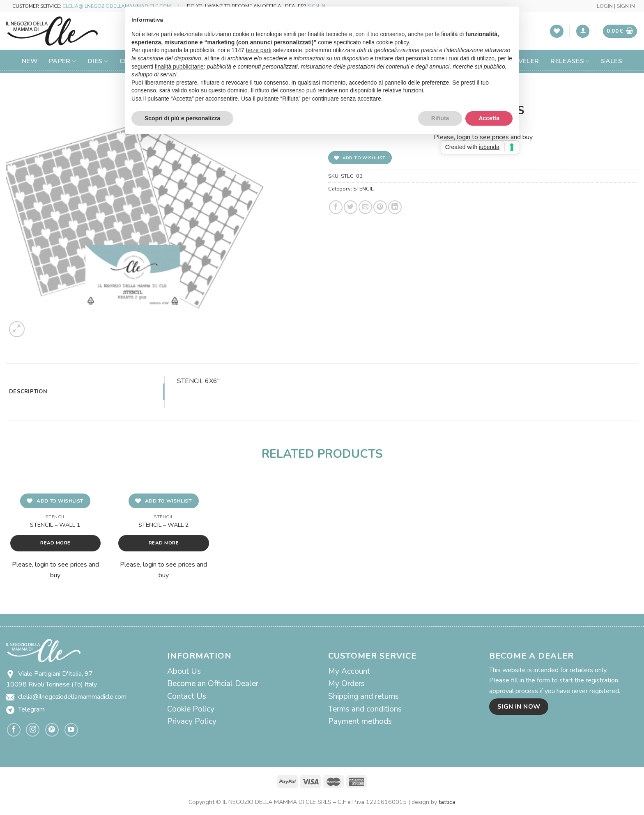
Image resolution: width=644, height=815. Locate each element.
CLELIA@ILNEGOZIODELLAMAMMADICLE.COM (117, 6)
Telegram (31, 709)
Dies (98, 61)
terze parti (259, 50)
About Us (184, 671)
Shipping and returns (363, 696)
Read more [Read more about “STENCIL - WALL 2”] (164, 543)
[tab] (85, 392)
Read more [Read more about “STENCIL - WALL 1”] (55, 543)
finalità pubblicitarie (179, 67)
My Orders (346, 684)
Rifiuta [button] (440, 118)
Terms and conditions (365, 709)
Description (28, 392)
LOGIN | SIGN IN (616, 6)
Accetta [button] (489, 118)
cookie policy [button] (392, 42)
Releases (570, 61)
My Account (349, 671)
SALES (612, 61)
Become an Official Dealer (213, 684)
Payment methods (360, 721)
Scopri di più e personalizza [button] (182, 118)
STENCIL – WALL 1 (55, 525)
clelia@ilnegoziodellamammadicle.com (72, 697)
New (30, 61)
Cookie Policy (191, 709)
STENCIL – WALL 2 (164, 525)
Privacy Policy (192, 721)
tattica (447, 802)
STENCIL (363, 189)
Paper (62, 61)
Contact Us (187, 696)
